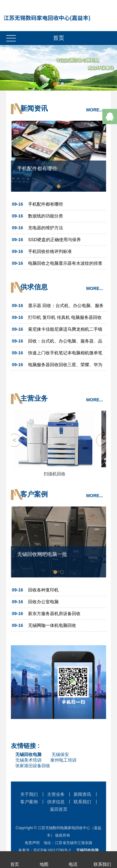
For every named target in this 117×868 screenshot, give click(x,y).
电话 (73, 864)
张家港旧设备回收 (33, 766)
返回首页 (59, 809)
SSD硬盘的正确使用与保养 (54, 240)
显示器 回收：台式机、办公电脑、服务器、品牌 (66, 307)
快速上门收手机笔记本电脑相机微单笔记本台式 (65, 355)
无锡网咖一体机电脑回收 (52, 625)
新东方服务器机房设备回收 (54, 614)
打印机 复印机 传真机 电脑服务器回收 (65, 317)
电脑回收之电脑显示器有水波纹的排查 (65, 263)
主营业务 (56, 794)
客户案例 (29, 802)
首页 (15, 864)
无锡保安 (60, 754)
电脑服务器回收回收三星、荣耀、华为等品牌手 (65, 366)
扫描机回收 (55, 474)
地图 (44, 864)
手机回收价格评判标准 (50, 251)
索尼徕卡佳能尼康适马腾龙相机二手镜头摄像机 (65, 331)
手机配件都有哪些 (37, 168)
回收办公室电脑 (43, 602)
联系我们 (82, 802)
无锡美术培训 (28, 760)
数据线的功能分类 (46, 216)
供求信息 (56, 802)
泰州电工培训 (63, 760)
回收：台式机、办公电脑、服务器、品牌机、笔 (65, 343)
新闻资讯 (82, 794)
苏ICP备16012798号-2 (52, 850)
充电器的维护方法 (46, 228)
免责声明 (32, 843)
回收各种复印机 (43, 590)
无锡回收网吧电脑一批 (42, 555)
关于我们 (29, 794)
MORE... (95, 288)
